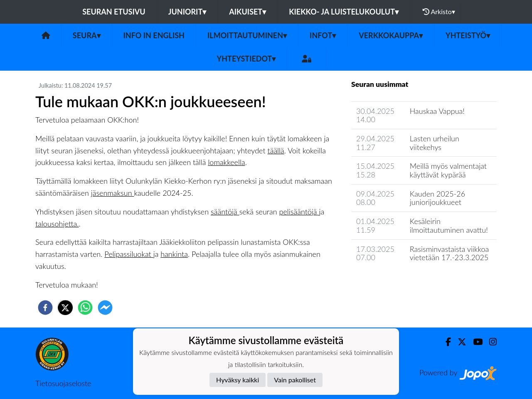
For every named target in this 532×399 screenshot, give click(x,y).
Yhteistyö (468, 35)
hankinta (174, 254)
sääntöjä (225, 212)
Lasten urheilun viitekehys (435, 143)
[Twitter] (459, 342)
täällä (276, 150)
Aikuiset (248, 12)
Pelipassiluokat (129, 254)
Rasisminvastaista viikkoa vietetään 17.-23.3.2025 (449, 253)
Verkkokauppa (391, 35)
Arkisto (439, 12)
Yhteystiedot (246, 59)
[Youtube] (474, 342)
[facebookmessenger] (105, 308)
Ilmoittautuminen (247, 35)
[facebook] (45, 308)
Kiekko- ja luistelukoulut (344, 12)
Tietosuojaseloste (63, 383)
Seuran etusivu (114, 12)
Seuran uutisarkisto (388, 281)
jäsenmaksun (113, 193)
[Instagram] (490, 342)
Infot (323, 35)
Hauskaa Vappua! (437, 111)
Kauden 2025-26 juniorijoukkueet (437, 198)
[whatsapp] (85, 308)
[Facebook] (445, 342)
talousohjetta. (57, 224)
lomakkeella (226, 162)
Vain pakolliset (295, 380)
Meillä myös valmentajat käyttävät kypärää (448, 170)
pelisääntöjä (299, 212)
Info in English (154, 35)
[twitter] (65, 308)
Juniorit (187, 12)
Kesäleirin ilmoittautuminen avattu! (449, 225)
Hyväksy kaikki (238, 380)
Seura (87, 35)
